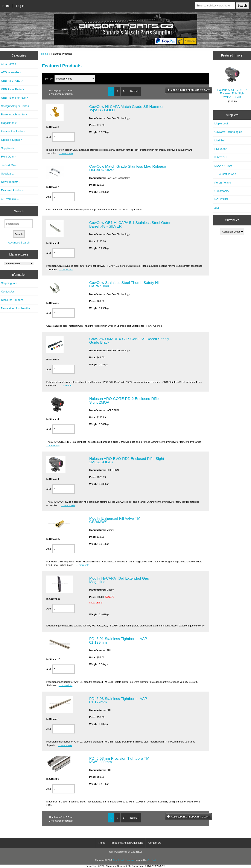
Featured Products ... (14, 190)
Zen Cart (152, 860)
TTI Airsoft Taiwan (225, 174)
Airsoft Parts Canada (123, 860)
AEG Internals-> (11, 72)
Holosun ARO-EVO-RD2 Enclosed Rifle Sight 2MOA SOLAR (127, 460)
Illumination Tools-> (13, 131)
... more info (66, 153)
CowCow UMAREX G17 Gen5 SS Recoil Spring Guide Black (129, 341)
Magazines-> (9, 123)
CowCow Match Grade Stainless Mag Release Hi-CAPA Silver (128, 168)
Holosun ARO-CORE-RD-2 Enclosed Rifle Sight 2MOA (124, 400)
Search (19, 211)
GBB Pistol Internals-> (15, 98)
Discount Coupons (12, 300)
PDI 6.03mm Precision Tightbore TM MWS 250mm (119, 760)
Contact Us (8, 292)
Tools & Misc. (9, 165)
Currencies (232, 220)
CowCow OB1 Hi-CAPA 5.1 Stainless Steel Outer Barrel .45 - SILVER (130, 224)
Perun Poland (223, 183)
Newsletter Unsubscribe (16, 308)
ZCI (217, 208)
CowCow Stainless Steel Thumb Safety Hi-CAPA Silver (124, 284)
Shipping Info (9, 283)
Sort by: (49, 79)
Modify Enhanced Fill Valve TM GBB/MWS (115, 520)
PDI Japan (221, 149)
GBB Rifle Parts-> (12, 81)
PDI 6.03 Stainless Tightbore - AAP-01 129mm (119, 700)
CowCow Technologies (228, 132)
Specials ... (8, 174)
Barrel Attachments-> (14, 114)
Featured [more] (232, 55)
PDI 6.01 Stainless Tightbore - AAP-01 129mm (119, 640)
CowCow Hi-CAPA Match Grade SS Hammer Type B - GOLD (126, 108)
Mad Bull (220, 140)
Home (6, 6)
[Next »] (134, 91)
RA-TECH (220, 157)
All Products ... (10, 199)
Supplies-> (8, 148)
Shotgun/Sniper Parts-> (15, 106)
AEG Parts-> (9, 64)
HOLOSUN (221, 199)
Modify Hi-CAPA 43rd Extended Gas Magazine (119, 580)
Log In (20, 6)
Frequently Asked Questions (127, 843)
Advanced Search (19, 243)
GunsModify (222, 191)
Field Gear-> (9, 157)
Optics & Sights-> (12, 140)
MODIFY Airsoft (224, 166)
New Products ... (11, 182)
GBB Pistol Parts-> (13, 89)
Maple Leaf (221, 123)
